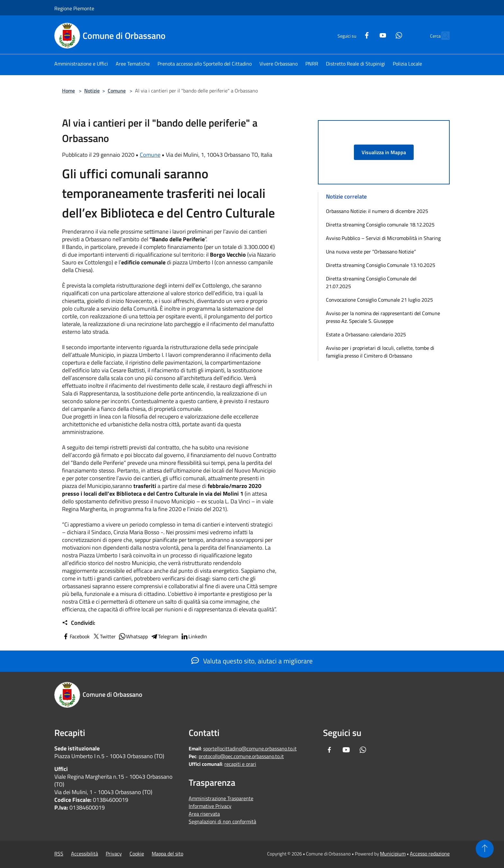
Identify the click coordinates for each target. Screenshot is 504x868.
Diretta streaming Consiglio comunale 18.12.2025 (380, 225)
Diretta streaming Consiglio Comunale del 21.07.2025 (371, 282)
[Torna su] (485, 849)
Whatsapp (133, 636)
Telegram (164, 636)
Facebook (76, 636)
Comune (117, 91)
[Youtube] (369, 35)
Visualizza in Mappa (384, 152)
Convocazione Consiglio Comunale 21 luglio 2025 (379, 300)
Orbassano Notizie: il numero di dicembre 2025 (377, 211)
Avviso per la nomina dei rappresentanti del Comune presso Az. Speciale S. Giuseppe (383, 317)
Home (68, 91)
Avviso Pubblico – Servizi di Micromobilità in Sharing (383, 238)
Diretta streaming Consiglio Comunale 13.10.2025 (381, 265)
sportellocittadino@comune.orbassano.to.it (250, 748)
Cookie (137, 854)
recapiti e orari (240, 764)
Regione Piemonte (74, 8)
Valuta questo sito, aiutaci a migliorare (252, 661)
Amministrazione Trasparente (221, 798)
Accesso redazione (430, 854)
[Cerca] (442, 36)
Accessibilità (85, 854)
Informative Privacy (210, 806)
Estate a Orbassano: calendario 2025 (366, 334)
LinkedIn (194, 636)
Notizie (92, 91)
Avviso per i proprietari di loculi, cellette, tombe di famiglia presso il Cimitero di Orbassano (380, 352)
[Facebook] (353, 35)
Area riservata (204, 814)
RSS (59, 854)
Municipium (393, 854)
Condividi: (79, 623)
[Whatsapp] (385, 35)
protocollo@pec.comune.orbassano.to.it (241, 756)
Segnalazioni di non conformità (222, 821)
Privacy (114, 854)
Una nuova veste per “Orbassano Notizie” (372, 252)
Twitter (104, 636)
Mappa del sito (167, 854)
